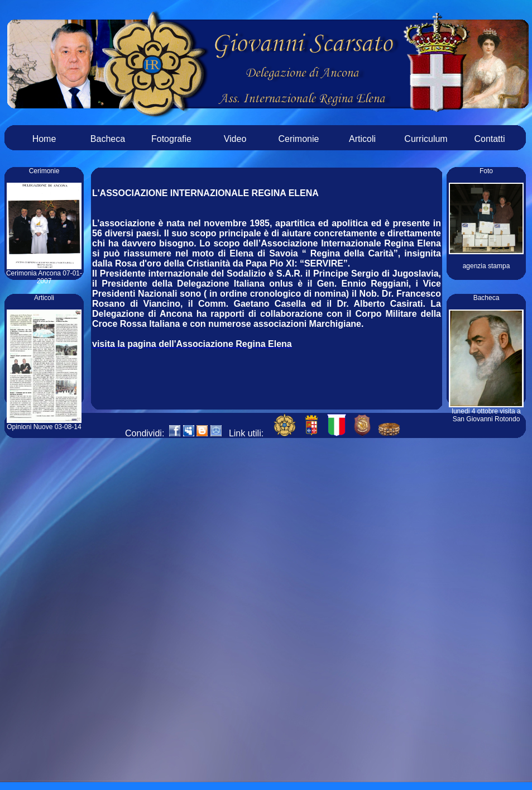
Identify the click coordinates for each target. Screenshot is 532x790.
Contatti (489, 139)
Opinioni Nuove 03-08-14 (44, 424)
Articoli (362, 139)
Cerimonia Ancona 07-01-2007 (44, 274)
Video (235, 139)
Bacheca (108, 139)
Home (44, 139)
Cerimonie (299, 139)
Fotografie (171, 139)
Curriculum (426, 139)
